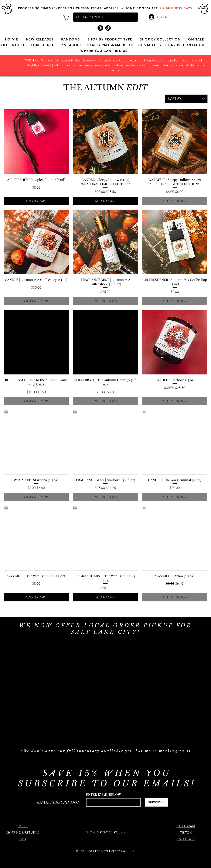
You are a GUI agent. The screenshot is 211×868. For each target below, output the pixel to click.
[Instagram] (100, 28)
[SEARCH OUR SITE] (105, 17)
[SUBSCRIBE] (156, 802)
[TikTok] (108, 28)
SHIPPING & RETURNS (23, 833)
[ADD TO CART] (36, 201)
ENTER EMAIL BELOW (103, 795)
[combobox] (186, 99)
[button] (66, 17)
